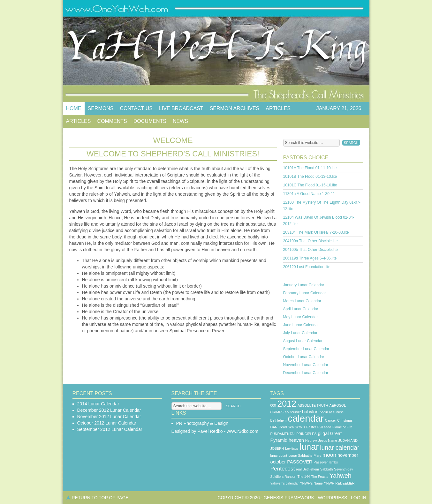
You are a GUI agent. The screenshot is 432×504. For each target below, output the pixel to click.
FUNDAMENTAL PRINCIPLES (294, 434)
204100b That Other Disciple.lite (311, 250)
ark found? (293, 412)
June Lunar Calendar (301, 325)
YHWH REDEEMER (339, 483)
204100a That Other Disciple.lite (311, 241)
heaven (296, 440)
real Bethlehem (307, 469)
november (348, 455)
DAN (274, 427)
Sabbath (327, 469)
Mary (317, 455)
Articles (278, 108)
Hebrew (311, 440)
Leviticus (292, 448)
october (278, 462)
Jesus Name (327, 440)
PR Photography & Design (202, 423)
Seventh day (343, 469)
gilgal (323, 433)
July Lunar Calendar (300, 333)
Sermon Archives (235, 108)
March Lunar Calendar (302, 301)
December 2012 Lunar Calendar (109, 410)
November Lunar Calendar (306, 365)
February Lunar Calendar (305, 293)
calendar (306, 418)
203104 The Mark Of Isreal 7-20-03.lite (316, 232)
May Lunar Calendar (301, 317)
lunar (309, 447)
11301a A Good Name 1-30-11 (309, 194)
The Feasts (320, 477)
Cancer (330, 420)
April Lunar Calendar (301, 309)
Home (74, 108)
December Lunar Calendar (306, 373)
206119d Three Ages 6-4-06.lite (310, 258)
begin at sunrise (332, 412)
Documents (150, 121)
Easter (311, 427)
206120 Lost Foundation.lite (307, 267)
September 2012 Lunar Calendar (110, 429)
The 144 (304, 477)
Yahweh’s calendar (285, 483)
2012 (287, 404)
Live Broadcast (181, 108)
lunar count (279, 455)
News (180, 121)
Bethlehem (279, 420)
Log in (358, 498)
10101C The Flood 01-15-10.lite (310, 185)
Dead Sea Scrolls (292, 427)
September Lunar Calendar (306, 349)
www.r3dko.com (243, 431)
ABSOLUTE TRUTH (313, 405)
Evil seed (324, 427)
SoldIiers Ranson (283, 477)
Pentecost (283, 469)
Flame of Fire (342, 427)
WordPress (333, 498)
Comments (112, 121)
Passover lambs (326, 462)
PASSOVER (300, 462)
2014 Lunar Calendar (98, 404)
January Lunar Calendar (304, 285)
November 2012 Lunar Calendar (109, 417)
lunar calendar (340, 448)
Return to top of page (100, 498)
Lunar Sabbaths (300, 455)
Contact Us (136, 108)
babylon (310, 412)
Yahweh (341, 476)
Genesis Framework (289, 498)
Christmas (345, 420)
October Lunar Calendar (304, 357)
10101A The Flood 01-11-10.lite (310, 168)
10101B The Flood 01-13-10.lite (310, 177)
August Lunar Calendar (303, 341)
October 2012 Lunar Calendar (107, 423)
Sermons (101, 108)
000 (273, 405)
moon (329, 455)
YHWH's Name (311, 483)
